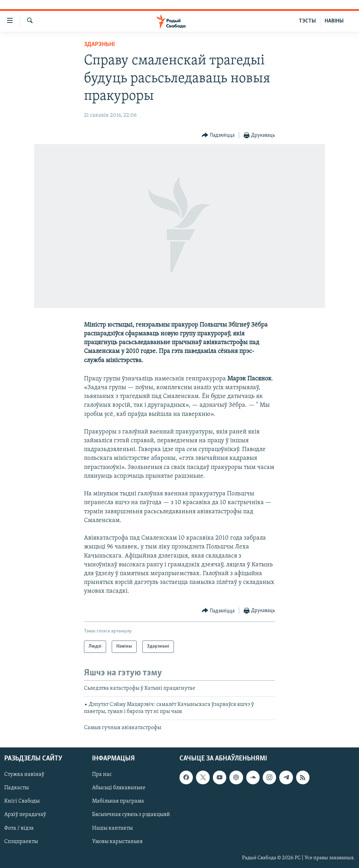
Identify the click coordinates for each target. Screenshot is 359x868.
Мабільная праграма (118, 801)
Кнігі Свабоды (22, 801)
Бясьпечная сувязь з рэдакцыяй (131, 815)
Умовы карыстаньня (117, 842)
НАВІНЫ (334, 21)
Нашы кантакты (112, 828)
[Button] (218, 136)
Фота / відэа (19, 828)
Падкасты (17, 788)
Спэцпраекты (21, 842)
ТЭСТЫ (307, 21)
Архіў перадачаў (25, 815)
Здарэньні (99, 44)
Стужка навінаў (24, 774)
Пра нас (102, 774)
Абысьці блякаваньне (119, 788)
